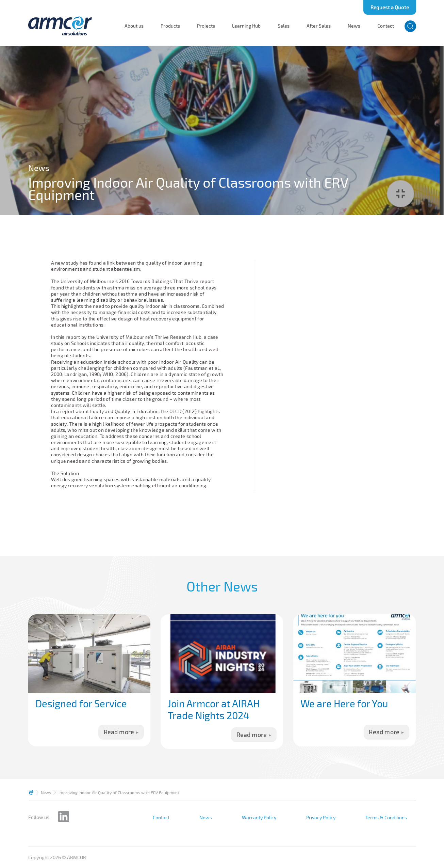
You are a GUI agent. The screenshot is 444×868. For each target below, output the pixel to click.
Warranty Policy (259, 818)
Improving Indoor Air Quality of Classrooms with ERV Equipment (119, 792)
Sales (284, 26)
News (354, 26)
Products (170, 26)
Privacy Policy (321, 818)
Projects (206, 26)
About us (134, 26)
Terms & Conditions (386, 818)
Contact (386, 26)
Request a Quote (390, 7)
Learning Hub (246, 26)
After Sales (319, 26)
